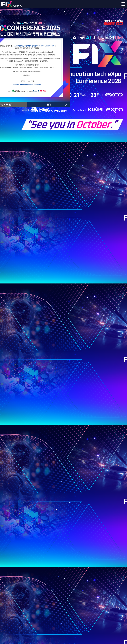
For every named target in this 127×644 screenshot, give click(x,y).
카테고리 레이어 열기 (123, 4)
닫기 (49, 105)
